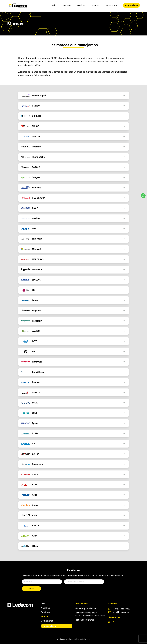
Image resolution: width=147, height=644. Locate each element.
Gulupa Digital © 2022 (82, 639)
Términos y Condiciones (86, 608)
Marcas (95, 5)
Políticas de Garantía (85, 620)
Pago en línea (131, 5)
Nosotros (66, 5)
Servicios (81, 5)
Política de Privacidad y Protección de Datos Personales (90, 614)
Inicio (53, 5)
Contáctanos (111, 5)
